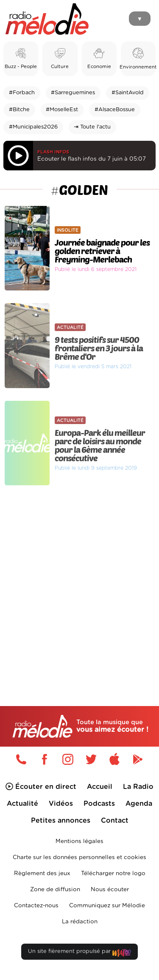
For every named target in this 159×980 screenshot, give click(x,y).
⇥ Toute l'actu (92, 127)
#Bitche (19, 110)
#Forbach (22, 93)
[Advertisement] (79, 578)
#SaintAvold (128, 93)
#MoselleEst (62, 110)
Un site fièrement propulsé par (79, 953)
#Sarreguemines (73, 93)
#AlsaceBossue (115, 110)
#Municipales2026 (33, 127)
